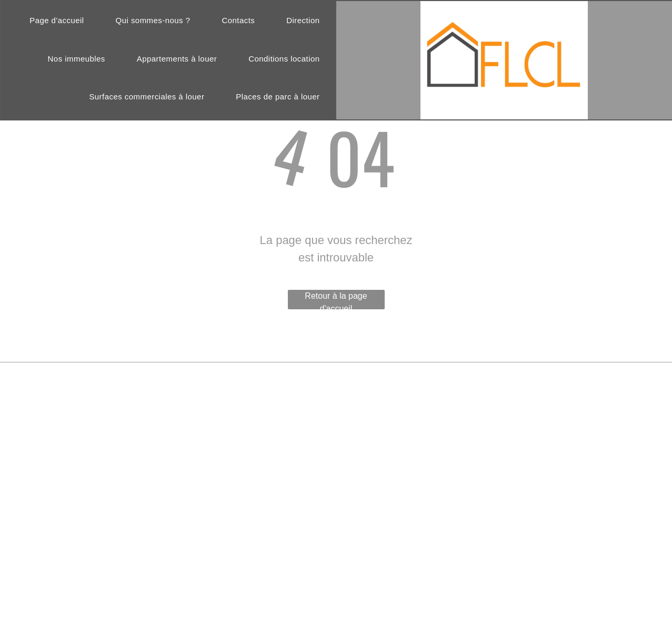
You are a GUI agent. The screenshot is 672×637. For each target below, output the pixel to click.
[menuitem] (57, 21)
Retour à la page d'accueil (336, 300)
